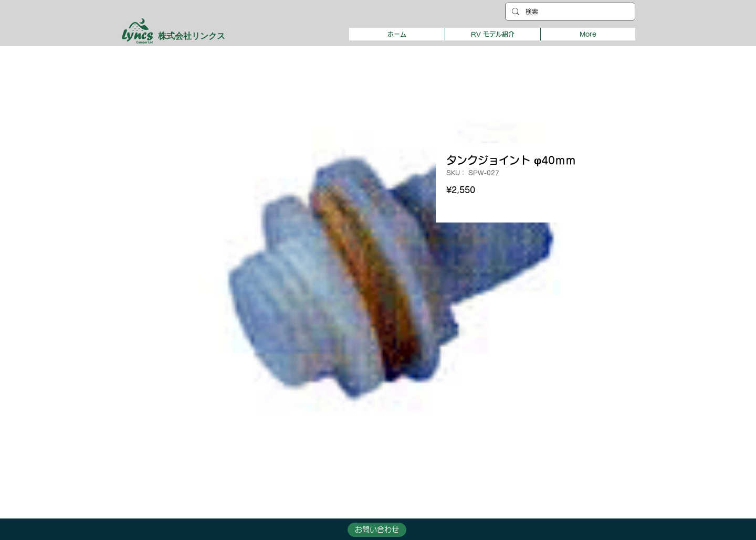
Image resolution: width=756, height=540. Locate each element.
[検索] (569, 12)
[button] (492, 34)
